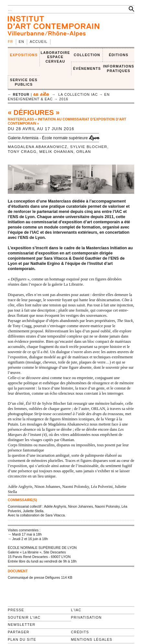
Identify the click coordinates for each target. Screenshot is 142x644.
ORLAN (84, 152)
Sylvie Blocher (89, 147)
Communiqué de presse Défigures (34, 577)
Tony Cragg (22, 152)
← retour (19, 94)
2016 (64, 99)
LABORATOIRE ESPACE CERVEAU (55, 57)
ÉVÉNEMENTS (87, 68)
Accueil (39, 42)
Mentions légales (92, 639)
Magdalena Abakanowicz (38, 147)
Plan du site (22, 639)
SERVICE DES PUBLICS (24, 82)
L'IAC (76, 610)
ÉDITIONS (118, 55)
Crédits (80, 632)
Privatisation (87, 617)
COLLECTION (87, 55)
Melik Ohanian (57, 152)
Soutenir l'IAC (24, 617)
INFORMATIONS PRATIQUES (118, 68)
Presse (16, 610)
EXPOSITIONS (24, 55)
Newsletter (22, 625)
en (22, 42)
